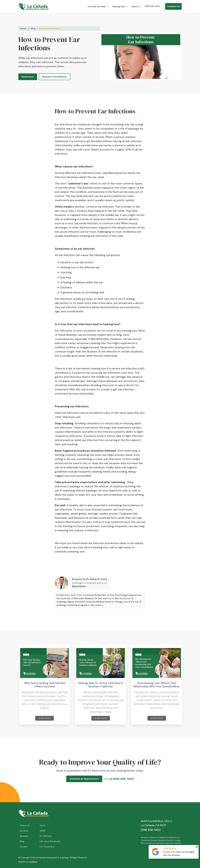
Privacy (24, 847)
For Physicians (47, 847)
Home (23, 29)
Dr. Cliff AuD (46, 836)
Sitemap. (92, 858)
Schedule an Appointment (84, 780)
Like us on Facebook (50, 841)
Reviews (24, 836)
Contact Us (173, 6)
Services (24, 831)
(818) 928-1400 (152, 6)
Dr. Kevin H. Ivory (97, 579)
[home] (34, 6)
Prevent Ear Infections (50, 29)
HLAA (42, 825)
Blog (33, 29)
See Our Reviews (172, 855)
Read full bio (79, 586)
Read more (28, 77)
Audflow (33, 862)
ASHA (43, 831)
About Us (25, 825)
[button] (98, 7)
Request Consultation (55, 77)
